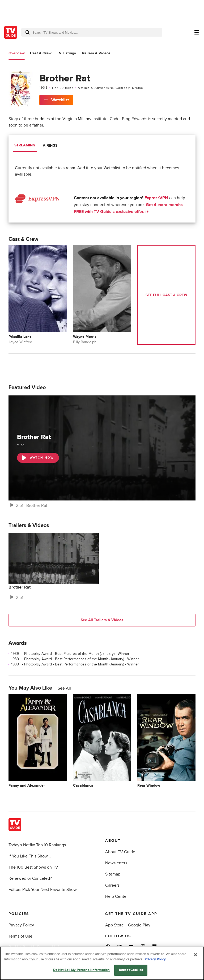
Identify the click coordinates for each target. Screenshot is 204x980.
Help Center (116, 896)
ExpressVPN (156, 198)
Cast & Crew (41, 53)
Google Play (139, 925)
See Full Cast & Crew (166, 295)
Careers (112, 885)
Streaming (25, 145)
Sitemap (113, 874)
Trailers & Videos (96, 53)
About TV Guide (120, 852)
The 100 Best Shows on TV (33, 867)
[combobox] (92, 32)
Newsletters (116, 863)
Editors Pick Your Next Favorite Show (43, 890)
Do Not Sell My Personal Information (82, 970)
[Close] (195, 955)
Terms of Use (20, 936)
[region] (102, 963)
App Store (114, 925)
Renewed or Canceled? (30, 878)
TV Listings (66, 53)
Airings (50, 145)
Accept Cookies (131, 970)
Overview (17, 53)
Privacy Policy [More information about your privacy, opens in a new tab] (155, 959)
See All (64, 688)
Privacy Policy (21, 925)
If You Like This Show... (30, 856)
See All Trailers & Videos (102, 620)
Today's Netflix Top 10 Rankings (37, 845)
